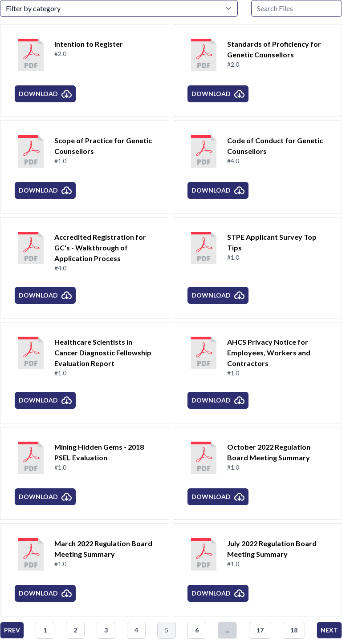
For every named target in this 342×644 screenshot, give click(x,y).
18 (294, 630)
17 (260, 630)
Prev (12, 630)
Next (329, 630)
